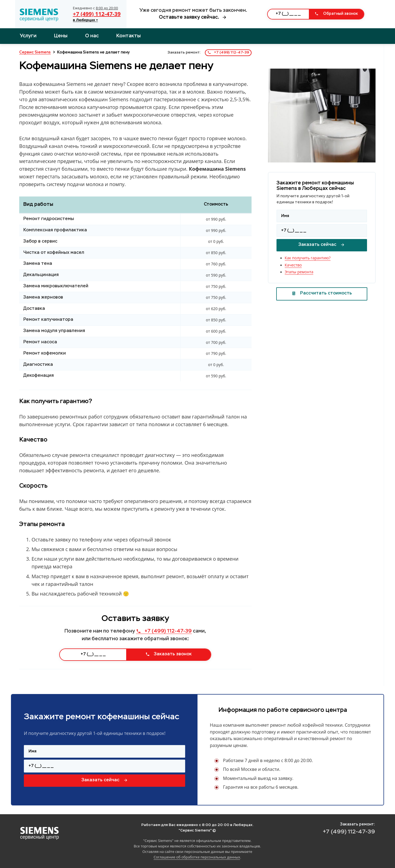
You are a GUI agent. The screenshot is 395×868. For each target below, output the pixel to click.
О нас (92, 36)
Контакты (129, 36)
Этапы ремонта (299, 272)
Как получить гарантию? (308, 258)
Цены (61, 36)
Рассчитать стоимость (322, 293)
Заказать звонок (169, 654)
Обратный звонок (336, 14)
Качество (293, 265)
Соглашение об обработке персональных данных (197, 857)
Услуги (28, 36)
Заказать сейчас (322, 245)
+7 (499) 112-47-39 (97, 14)
